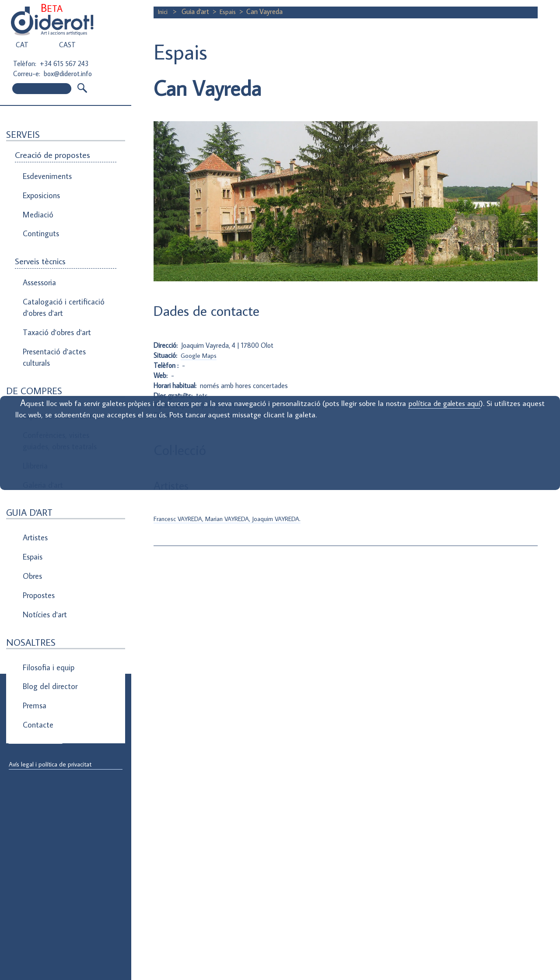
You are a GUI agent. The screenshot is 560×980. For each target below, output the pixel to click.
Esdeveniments (46, 174)
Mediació (37, 204)
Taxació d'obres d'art (54, 304)
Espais (32, 497)
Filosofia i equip (46, 590)
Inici (164, 11)
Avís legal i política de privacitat (54, 765)
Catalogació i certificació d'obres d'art (59, 283)
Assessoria (39, 263)
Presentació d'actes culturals (52, 324)
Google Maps (200, 355)
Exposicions (40, 189)
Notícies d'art (44, 541)
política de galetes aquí (464, 403)
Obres (32, 511)
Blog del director (48, 605)
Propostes (39, 526)
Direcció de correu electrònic (51, 705)
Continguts (40, 219)
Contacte (37, 634)
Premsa (34, 619)
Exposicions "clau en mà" (60, 378)
